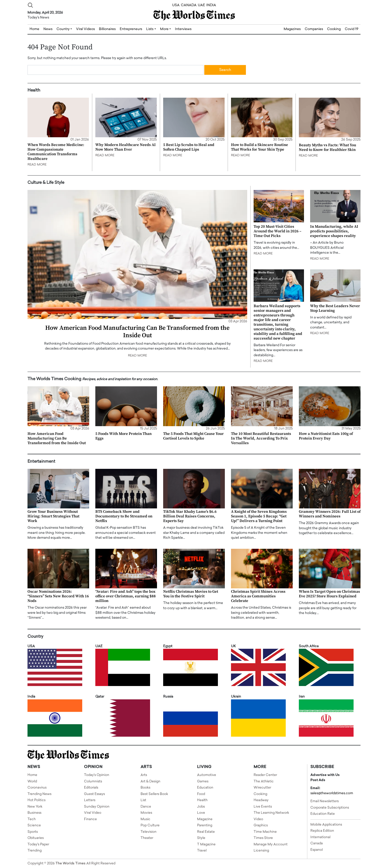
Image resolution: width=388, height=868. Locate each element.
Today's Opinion (97, 775)
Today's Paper (38, 844)
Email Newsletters (325, 801)
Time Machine (265, 832)
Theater (147, 838)
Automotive (207, 775)
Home (32, 775)
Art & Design (150, 782)
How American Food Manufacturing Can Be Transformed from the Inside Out (137, 332)
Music (145, 819)
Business (34, 813)
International (320, 837)
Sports (33, 832)
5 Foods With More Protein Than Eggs (123, 436)
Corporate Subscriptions (330, 808)
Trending (35, 851)
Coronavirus (37, 788)
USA (176, 5)
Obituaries (36, 838)
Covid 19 (352, 29)
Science (34, 825)
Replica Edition (322, 831)
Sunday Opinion (97, 807)
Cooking (334, 29)
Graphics (261, 825)
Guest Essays (94, 794)
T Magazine (206, 844)
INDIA (211, 5)
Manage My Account (271, 844)
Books (145, 788)
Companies (314, 29)
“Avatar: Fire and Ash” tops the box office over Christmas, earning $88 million (126, 596)
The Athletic (264, 782)
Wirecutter (262, 788)
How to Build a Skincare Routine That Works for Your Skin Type (260, 147)
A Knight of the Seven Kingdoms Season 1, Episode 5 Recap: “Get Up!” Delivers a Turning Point (259, 516)
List (143, 800)
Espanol (317, 850)
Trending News (39, 794)
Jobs (201, 807)
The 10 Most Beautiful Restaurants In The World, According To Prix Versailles (261, 438)
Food (201, 794)
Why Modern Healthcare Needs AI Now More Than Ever (126, 147)
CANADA (189, 5)
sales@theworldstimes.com (332, 793)
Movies (146, 813)
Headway (261, 800)
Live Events (263, 807)
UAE (201, 5)
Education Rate (323, 814)
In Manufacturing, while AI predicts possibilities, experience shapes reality (334, 231)
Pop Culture (150, 825)
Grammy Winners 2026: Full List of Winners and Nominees (330, 514)
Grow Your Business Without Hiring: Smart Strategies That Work (53, 516)
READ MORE (37, 165)
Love (201, 813)
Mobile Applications (326, 825)
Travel (202, 851)
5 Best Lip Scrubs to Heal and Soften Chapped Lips (189, 147)
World (32, 782)
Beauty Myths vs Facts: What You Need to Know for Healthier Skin (327, 147)
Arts (144, 775)
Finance (90, 819)
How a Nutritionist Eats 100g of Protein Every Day (326, 436)
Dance (146, 807)
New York (35, 807)
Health (202, 800)
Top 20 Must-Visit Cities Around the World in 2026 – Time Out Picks (278, 231)
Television (149, 832)
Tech (32, 819)
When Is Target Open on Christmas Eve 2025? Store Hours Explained (329, 594)
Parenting (205, 825)
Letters (90, 800)
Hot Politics (36, 800)
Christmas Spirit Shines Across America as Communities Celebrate (258, 596)
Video (258, 819)
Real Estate (206, 832)
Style (201, 838)
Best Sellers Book (154, 794)
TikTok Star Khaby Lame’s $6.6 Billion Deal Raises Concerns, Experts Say (190, 516)
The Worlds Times (71, 864)
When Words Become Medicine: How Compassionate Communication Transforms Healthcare (56, 152)
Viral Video (93, 813)
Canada (317, 843)
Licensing (261, 851)
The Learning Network (271, 813)
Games (203, 782)
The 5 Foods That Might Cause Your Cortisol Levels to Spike (193, 436)
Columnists (93, 782)
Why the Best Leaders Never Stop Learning (335, 308)
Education (205, 788)
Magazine (205, 819)
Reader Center (265, 775)
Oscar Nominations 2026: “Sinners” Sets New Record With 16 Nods (58, 596)
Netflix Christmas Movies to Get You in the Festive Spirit (191, 594)
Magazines (292, 29)
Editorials (91, 788)
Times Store (263, 838)
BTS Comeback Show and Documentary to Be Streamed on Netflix (124, 516)
